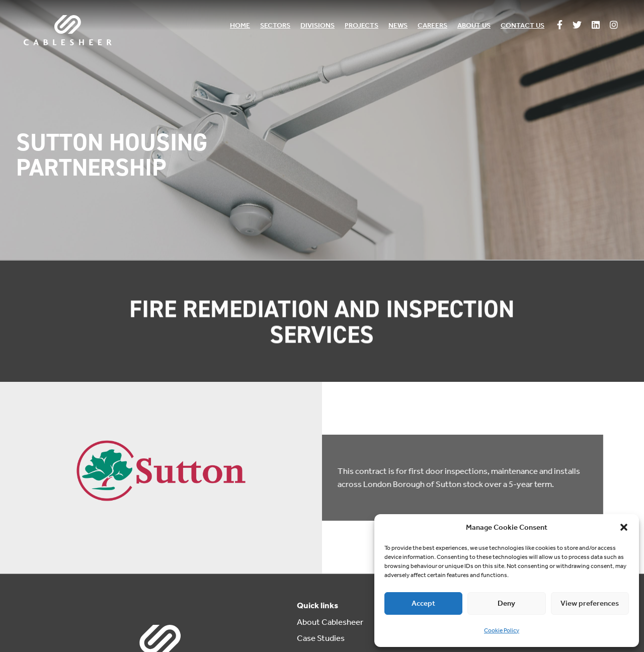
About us (474, 25)
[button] (624, 527)
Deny (506, 603)
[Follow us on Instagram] (614, 26)
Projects (361, 25)
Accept (423, 603)
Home (240, 25)
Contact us (522, 25)
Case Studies (321, 638)
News (398, 25)
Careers (432, 25)
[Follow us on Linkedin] (596, 26)
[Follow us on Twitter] (577, 26)
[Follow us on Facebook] (560, 26)
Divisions (317, 25)
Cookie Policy (502, 630)
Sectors (275, 25)
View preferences (590, 603)
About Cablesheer (330, 622)
